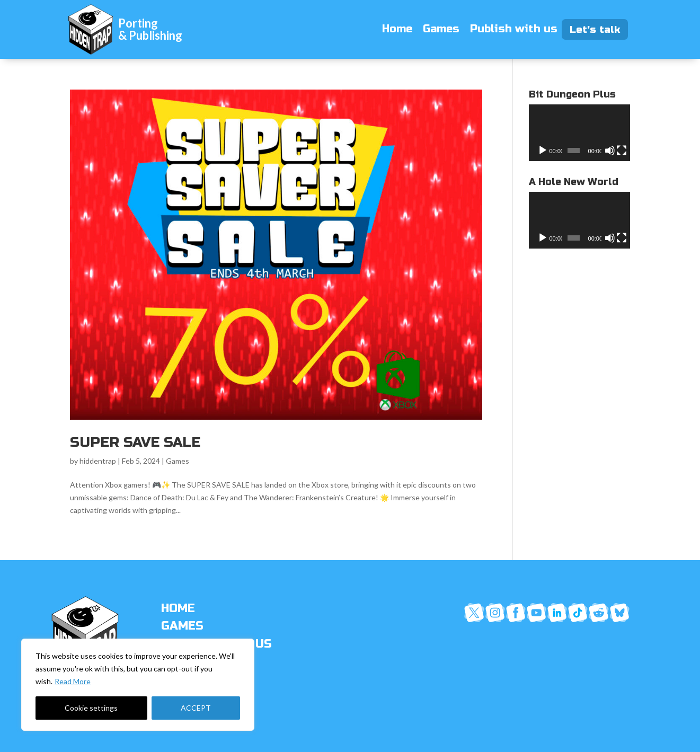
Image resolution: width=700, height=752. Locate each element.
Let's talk (599, 29)
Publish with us (514, 29)
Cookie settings (91, 708)
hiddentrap (98, 461)
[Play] (543, 151)
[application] (579, 133)
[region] (138, 685)
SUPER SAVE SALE (135, 442)
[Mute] (610, 151)
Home (397, 29)
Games (441, 29)
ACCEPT (196, 708)
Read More (73, 681)
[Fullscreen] (622, 151)
